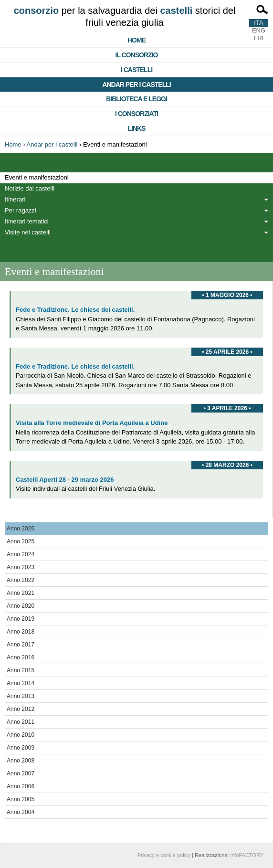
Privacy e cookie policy (164, 855)
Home (136, 40)
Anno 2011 (21, 722)
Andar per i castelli (136, 85)
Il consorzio (137, 55)
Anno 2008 (21, 761)
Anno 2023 (21, 567)
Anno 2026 (21, 529)
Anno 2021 (21, 593)
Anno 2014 (21, 683)
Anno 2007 (21, 773)
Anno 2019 (21, 619)
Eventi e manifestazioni (37, 177)
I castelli (136, 70)
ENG (259, 30)
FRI (259, 38)
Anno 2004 (21, 812)
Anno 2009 (21, 748)
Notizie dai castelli (30, 188)
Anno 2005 (21, 799)
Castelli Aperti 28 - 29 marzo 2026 (65, 480)
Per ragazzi (21, 210)
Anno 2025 (21, 541)
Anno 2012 (21, 709)
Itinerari (15, 199)
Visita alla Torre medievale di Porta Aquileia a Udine (92, 423)
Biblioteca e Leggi (136, 99)
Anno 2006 (21, 786)
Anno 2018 (21, 632)
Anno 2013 (21, 696)
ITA (258, 23)
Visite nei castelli (28, 232)
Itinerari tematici (27, 221)
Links (137, 128)
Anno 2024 (21, 554)
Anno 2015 (21, 670)
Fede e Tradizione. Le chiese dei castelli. (75, 310)
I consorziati (136, 114)
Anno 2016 (21, 657)
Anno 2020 (21, 606)
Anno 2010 (21, 735)
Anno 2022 (21, 580)
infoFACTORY (247, 855)
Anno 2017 (21, 645)
